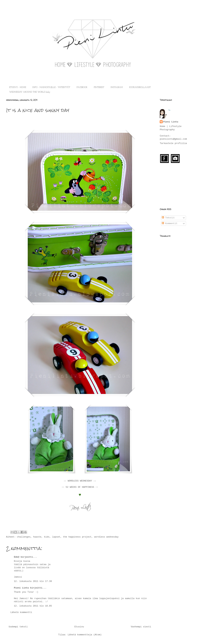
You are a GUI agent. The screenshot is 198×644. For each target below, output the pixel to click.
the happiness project (77, 537)
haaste (37, 537)
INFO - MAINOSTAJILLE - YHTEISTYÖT (51, 87)
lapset (56, 537)
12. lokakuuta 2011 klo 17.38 (33, 581)
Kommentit (170, 223)
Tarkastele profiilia (173, 143)
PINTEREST (99, 87)
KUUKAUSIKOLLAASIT (140, 87)
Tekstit (168, 218)
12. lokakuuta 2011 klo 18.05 (33, 606)
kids (47, 537)
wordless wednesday (106, 537)
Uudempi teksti (18, 627)
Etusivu (79, 627)
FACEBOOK (82, 87)
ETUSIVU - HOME (18, 87)
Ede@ (17, 557)
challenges (24, 537)
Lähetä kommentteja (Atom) (85, 635)
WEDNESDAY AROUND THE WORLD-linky (30, 92)
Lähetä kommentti (21, 612)
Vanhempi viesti (141, 627)
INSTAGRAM (117, 87)
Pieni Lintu (21, 588)
